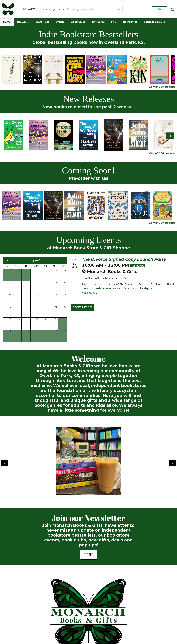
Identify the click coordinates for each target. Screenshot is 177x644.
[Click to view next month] (63, 260)
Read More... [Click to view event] (89, 293)
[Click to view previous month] (8, 260)
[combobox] (31, 9)
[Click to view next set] (170, 136)
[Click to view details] (11, 69)
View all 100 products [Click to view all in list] (162, 87)
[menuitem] (7, 22)
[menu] (88, 22)
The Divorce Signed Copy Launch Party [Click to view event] (124, 259)
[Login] (159, 9)
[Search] (119, 9)
